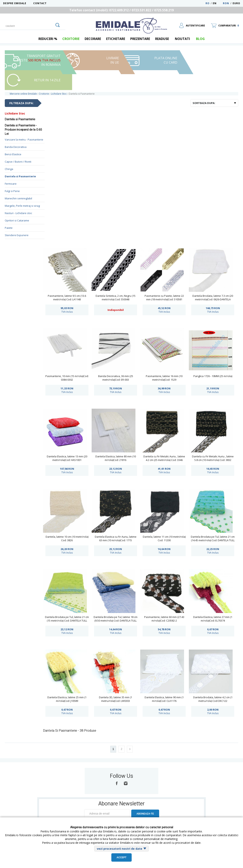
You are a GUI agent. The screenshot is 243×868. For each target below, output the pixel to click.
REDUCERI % (48, 39)
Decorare (93, 39)
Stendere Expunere (17, 235)
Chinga (9, 169)
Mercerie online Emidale (23, 94)
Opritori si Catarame (17, 220)
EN (217, 3)
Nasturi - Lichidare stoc (18, 213)
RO (208, 3)
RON (226, 3)
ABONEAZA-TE (145, 814)
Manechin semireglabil (18, 198)
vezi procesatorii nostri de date (120, 849)
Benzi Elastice (13, 154)
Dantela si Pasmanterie (20, 176)
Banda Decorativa (16, 147)
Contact (40, 3)
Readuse (162, 39)
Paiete (9, 228)
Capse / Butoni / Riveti (18, 162)
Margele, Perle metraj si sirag (22, 206)
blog (200, 39)
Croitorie (71, 39)
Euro (236, 3)
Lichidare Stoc (15, 113)
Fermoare (11, 184)
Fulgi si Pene (12, 191)
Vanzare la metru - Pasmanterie (24, 140)
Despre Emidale (15, 3)
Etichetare (116, 39)
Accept (121, 857)
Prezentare (140, 39)
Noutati (182, 39)
